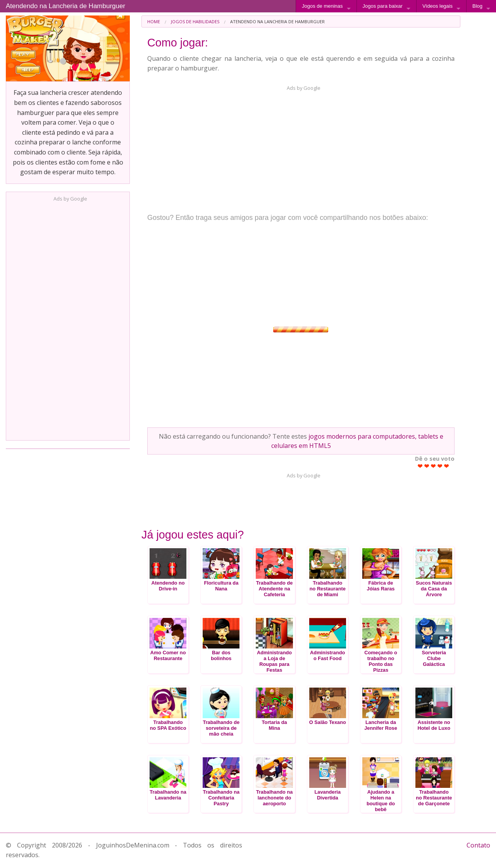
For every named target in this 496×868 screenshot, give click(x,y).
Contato (478, 845)
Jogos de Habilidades (195, 21)
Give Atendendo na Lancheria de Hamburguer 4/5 (440, 466)
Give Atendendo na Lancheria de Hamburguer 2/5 (427, 466)
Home (154, 21)
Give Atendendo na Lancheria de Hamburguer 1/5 (420, 466)
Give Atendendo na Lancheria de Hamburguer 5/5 (447, 466)
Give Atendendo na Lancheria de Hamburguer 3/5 (433, 466)
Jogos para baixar (383, 6)
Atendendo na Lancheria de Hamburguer (65, 6)
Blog (477, 6)
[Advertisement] (68, 319)
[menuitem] (154, 21)
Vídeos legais (437, 6)
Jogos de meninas (322, 6)
